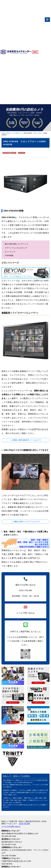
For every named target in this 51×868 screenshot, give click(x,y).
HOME (3, 133)
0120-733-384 (25, 824)
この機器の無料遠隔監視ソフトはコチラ (26, 440)
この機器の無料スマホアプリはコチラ (26, 522)
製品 (8, 133)
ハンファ (22, 153)
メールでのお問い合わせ (11, 826)
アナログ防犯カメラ (17, 133)
